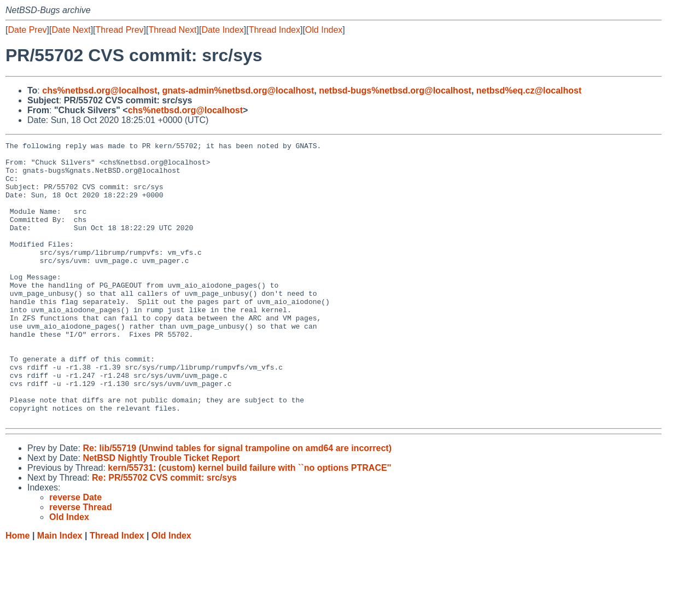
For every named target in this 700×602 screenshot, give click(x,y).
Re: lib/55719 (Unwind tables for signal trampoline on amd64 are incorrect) (237, 504)
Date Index (222, 30)
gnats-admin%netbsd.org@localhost (238, 90)
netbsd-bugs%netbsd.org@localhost (395, 90)
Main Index (60, 591)
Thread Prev (120, 30)
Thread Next (172, 30)
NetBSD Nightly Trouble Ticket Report (161, 514)
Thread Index (275, 30)
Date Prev (27, 30)
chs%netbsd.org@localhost (100, 90)
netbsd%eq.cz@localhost (529, 90)
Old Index (324, 30)
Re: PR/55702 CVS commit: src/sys (164, 533)
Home (17, 591)
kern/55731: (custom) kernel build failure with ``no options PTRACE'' (249, 524)
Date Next (71, 30)
